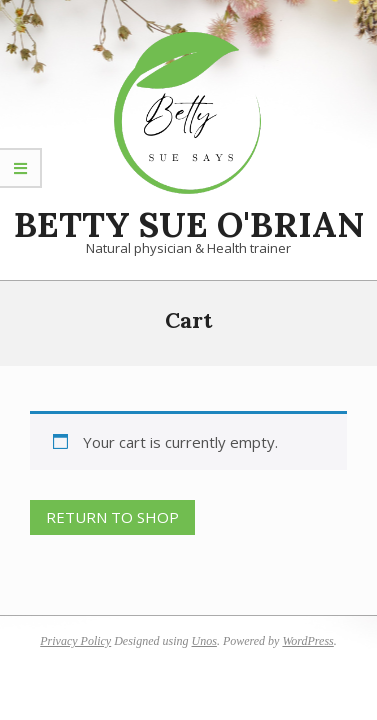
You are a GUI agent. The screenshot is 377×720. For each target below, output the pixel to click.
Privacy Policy (75, 641)
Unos (204, 641)
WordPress (307, 641)
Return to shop (112, 517)
